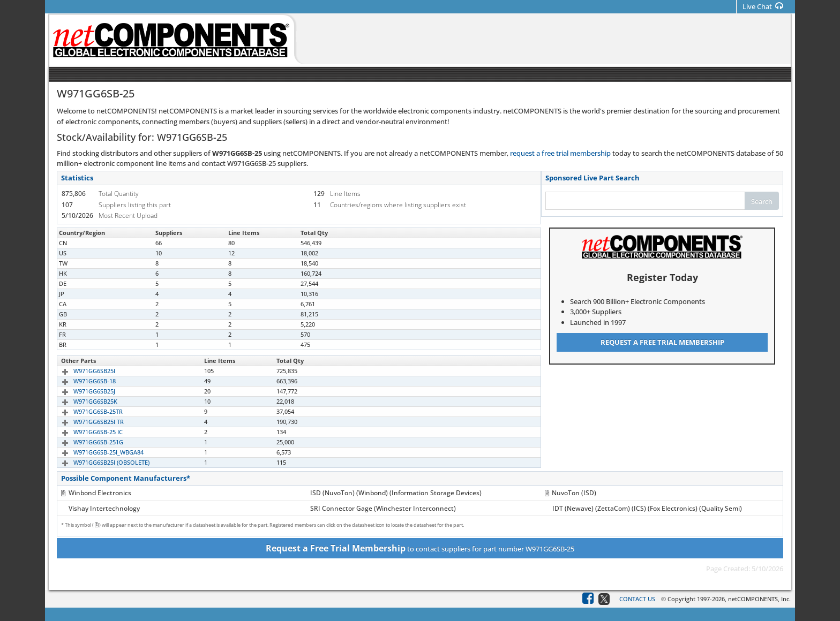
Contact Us (637, 599)
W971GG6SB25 (81, 294)
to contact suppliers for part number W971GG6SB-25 (420, 548)
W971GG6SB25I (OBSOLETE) (99, 462)
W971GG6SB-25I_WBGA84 (96, 452)
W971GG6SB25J (82, 391)
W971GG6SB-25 (82, 243)
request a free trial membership (560, 153)
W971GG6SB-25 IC (86, 432)
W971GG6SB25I (82, 371)
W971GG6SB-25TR (86, 411)
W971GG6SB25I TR (86, 422)
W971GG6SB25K (83, 401)
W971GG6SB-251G (86, 442)
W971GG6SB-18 (82, 381)
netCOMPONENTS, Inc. (759, 599)
